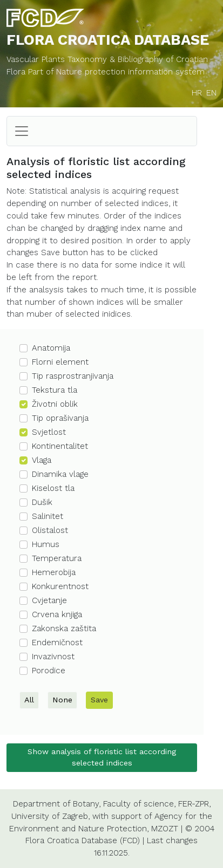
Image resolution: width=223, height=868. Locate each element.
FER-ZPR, (194, 804)
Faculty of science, (139, 804)
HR (197, 93)
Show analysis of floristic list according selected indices (102, 757)
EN (211, 93)
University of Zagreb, (50, 816)
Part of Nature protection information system (116, 72)
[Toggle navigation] (22, 131)
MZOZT (165, 829)
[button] (102, 348)
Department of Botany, (57, 804)
